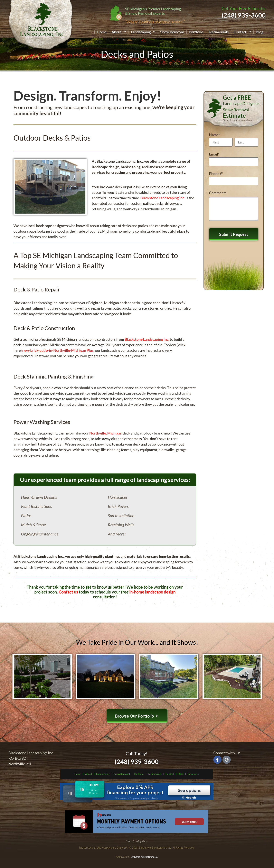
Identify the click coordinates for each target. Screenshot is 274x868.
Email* (214, 154)
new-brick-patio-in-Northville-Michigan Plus (58, 350)
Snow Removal (172, 32)
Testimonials (218, 32)
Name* (214, 135)
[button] (119, 32)
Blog (259, 32)
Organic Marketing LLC (144, 857)
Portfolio (196, 32)
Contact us (68, 592)
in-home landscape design (152, 592)
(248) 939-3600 (137, 762)
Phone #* (216, 174)
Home (102, 32)
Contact (242, 32)
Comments (218, 193)
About (119, 32)
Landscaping (143, 32)
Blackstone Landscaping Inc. (163, 198)
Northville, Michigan (106, 433)
